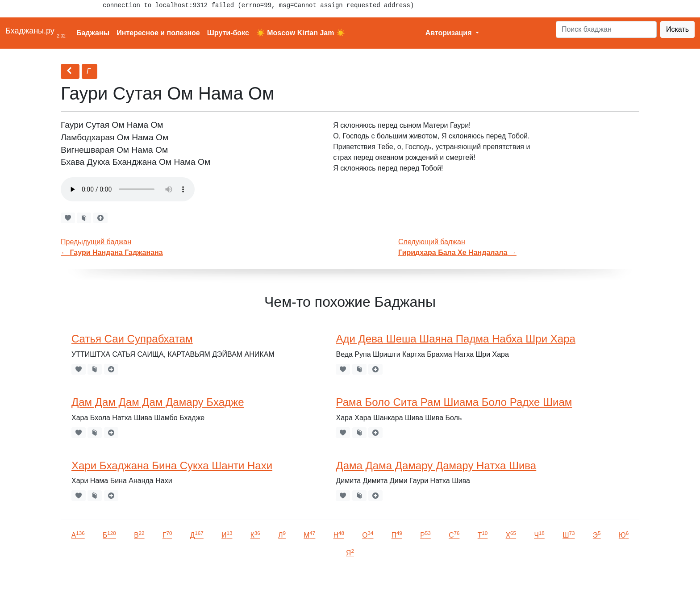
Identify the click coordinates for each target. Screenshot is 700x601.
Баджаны (93, 33)
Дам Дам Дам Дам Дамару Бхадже (158, 402)
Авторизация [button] (450, 33)
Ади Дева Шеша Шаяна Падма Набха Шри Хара (455, 339)
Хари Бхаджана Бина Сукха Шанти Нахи (172, 465)
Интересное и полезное (158, 33)
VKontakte (109, 582)
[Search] (606, 29)
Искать (677, 29)
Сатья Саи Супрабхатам (132, 339)
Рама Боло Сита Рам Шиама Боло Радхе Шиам (454, 402)
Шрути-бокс (228, 33)
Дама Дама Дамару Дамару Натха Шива (436, 465)
